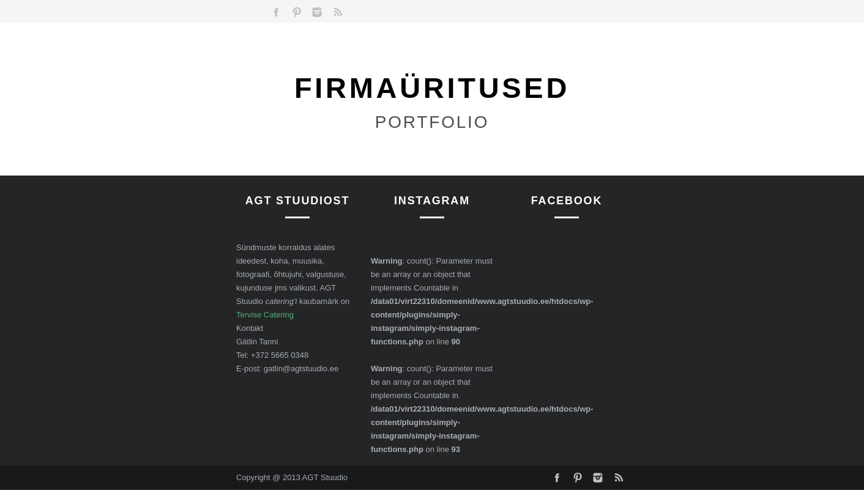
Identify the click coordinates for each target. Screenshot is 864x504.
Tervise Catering (265, 315)
